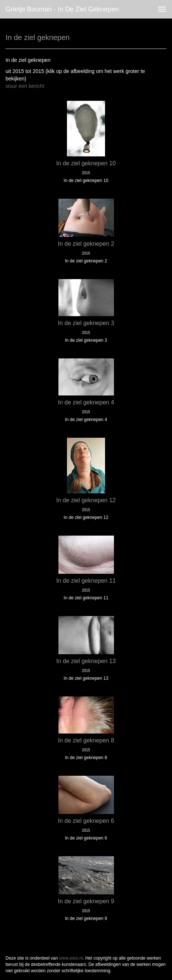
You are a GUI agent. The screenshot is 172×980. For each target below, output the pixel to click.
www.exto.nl (71, 958)
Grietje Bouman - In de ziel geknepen (62, 9)
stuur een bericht (25, 86)
